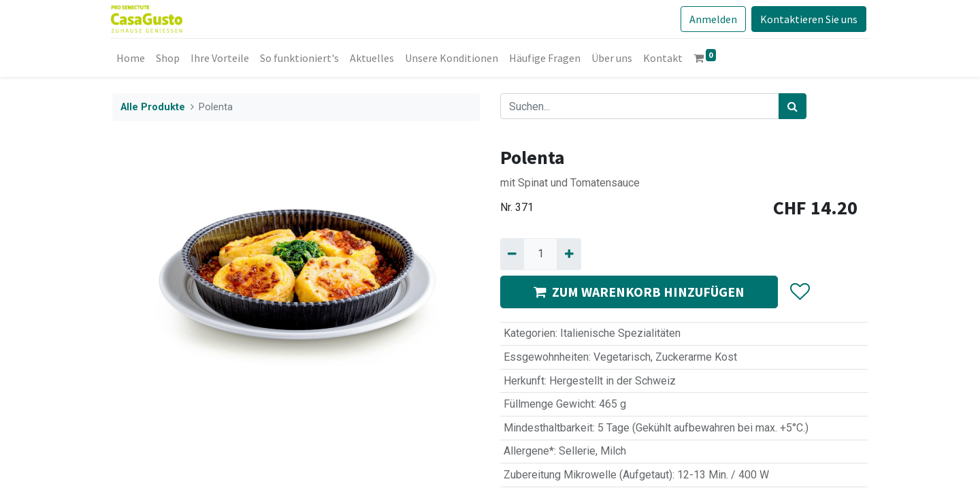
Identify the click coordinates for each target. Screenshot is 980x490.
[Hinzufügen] (569, 254)
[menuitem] (132, 58)
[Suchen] (793, 106)
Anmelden (712, 19)
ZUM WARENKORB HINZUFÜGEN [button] (639, 292)
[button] (799, 292)
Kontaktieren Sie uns (807, 19)
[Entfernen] (512, 254)
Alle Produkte (153, 107)
